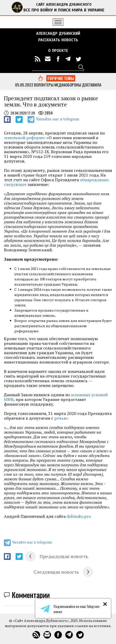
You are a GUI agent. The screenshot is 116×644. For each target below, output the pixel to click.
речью (61, 418)
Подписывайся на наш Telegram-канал (70, 609)
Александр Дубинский (58, 33)
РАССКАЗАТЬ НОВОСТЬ (58, 40)
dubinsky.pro (79, 516)
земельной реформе (24, 138)
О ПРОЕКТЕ (58, 51)
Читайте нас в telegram (57, 119)
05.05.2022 (24, 85)
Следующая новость (56, 572)
